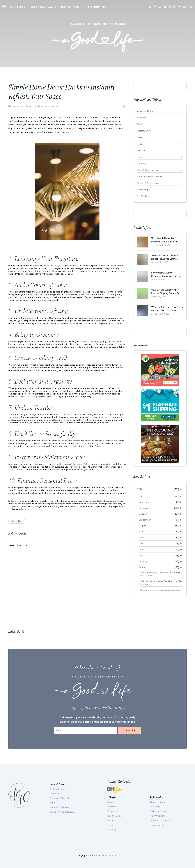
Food (140, 144)
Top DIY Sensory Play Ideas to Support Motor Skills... (160, 574)
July (141, 532)
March (142, 555)
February (143, 561)
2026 (140, 489)
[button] (124, 106)
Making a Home (158, 811)
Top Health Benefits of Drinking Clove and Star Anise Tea (164, 240)
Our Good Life (111, 856)
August (142, 526)
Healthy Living (144, 131)
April (141, 549)
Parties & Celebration (148, 183)
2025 (140, 497)
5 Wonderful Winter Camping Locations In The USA (166, 274)
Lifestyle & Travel (42, 7)
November (144, 508)
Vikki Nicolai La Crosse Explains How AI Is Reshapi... (161, 583)
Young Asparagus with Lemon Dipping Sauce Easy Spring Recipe (167, 292)
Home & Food (17, 7)
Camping (142, 163)
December (144, 502)
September (145, 520)
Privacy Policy (157, 825)
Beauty (141, 137)
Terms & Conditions (160, 820)
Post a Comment (52, 106)
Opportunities (97, 7)
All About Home (145, 111)
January (143, 567)
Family (140, 124)
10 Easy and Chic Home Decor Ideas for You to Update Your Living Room (165, 257)
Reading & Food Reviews (150, 177)
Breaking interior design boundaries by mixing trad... (160, 591)
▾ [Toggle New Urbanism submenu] (56, 7)
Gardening (142, 190)
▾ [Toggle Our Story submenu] (84, 7)
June (141, 538)
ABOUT (78, 7)
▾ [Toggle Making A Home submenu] (27, 7)
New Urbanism (157, 816)
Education (142, 150)
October (143, 514)
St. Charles (143, 196)
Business (65, 7)
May (141, 544)
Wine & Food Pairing (147, 170)
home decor (17, 521)
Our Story (155, 807)
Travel (140, 157)
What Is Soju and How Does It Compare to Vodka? (167, 309)
